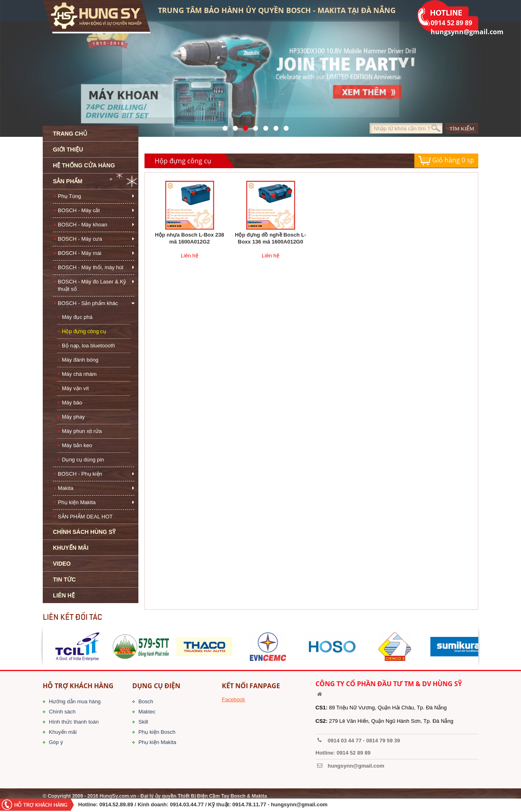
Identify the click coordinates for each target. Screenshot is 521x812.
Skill (143, 722)
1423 (274, 126)
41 (233, 126)
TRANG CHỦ (70, 134)
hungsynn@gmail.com (299, 804)
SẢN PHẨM (68, 181)
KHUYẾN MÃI (71, 548)
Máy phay (73, 417)
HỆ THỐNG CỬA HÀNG (84, 165)
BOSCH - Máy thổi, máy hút (91, 267)
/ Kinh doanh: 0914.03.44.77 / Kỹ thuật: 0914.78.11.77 (200, 804)
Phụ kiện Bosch (157, 732)
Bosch (146, 701)
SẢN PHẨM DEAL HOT (85, 517)
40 (264, 126)
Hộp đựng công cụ (84, 331)
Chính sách (62, 712)
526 (253, 126)
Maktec (147, 712)
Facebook (233, 699)
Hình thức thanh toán (74, 722)
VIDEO (62, 564)
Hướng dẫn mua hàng (75, 701)
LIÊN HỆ (64, 595)
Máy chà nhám (79, 374)
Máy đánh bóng (80, 360)
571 (223, 126)
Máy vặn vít (75, 388)
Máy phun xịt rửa (82, 431)
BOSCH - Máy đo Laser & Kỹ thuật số (92, 285)
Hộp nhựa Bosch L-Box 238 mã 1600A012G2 (189, 238)
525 (243, 126)
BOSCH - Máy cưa (80, 239)
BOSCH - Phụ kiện (80, 474)
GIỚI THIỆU (68, 149)
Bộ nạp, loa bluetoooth (89, 346)
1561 (284, 126)
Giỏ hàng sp (446, 161)
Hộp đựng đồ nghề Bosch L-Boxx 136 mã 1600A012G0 (270, 238)
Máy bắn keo (77, 445)
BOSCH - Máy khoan (82, 225)
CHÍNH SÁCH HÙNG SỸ (84, 532)
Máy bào (72, 403)
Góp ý (56, 742)
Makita (66, 488)
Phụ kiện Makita (77, 502)
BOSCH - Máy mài (80, 253)
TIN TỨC (64, 579)
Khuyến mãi (63, 732)
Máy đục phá (77, 317)
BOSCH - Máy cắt (79, 210)
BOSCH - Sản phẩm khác (88, 303)
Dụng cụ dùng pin (83, 460)
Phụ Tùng (69, 196)
